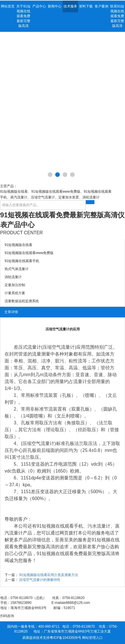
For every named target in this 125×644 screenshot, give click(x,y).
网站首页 (8, 6)
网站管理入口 (92, 638)
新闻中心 (55, 6)
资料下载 (86, 6)
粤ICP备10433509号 (65, 638)
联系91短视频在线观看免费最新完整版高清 (117, 16)
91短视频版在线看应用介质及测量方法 (48, 575)
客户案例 (102, 6)
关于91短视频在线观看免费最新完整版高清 (23, 16)
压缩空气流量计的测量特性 (40, 580)
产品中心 (39, 6)
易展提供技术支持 (36, 638)
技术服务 (70, 6)
